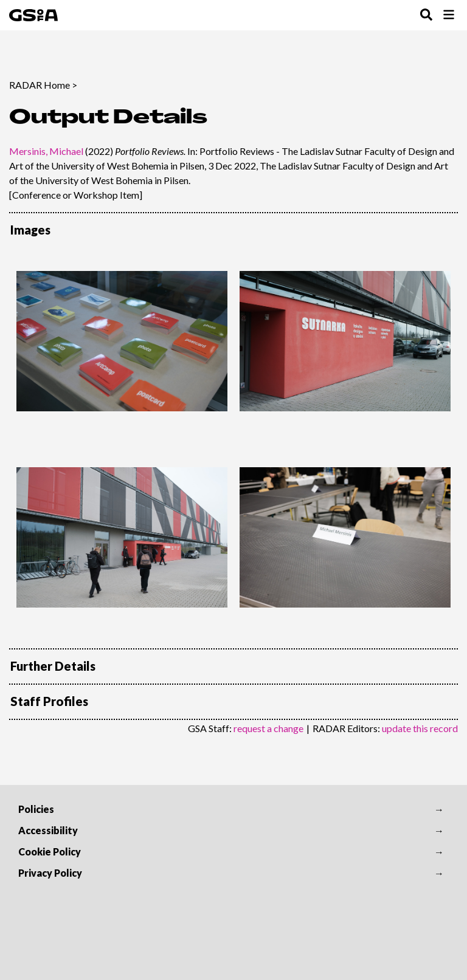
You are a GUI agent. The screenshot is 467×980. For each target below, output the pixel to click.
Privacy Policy (50, 873)
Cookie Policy (50, 852)
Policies (36, 809)
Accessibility (48, 830)
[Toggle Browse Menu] (449, 15)
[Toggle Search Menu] (426, 15)
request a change (268, 728)
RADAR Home (40, 85)
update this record (420, 728)
